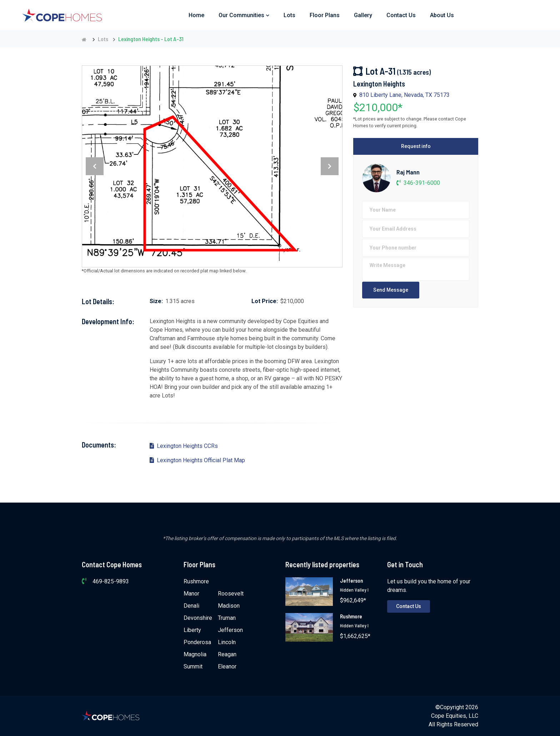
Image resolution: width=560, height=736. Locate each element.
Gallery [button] (363, 15)
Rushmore (196, 581)
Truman (227, 618)
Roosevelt (231, 594)
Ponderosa (197, 642)
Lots (103, 39)
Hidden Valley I (354, 590)
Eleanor (227, 666)
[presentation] (95, 166)
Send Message (391, 290)
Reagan (227, 654)
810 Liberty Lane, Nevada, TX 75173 (404, 95)
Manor (191, 594)
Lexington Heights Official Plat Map (197, 460)
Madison (229, 606)
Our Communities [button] (244, 15)
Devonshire (198, 618)
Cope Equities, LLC (455, 716)
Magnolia (195, 654)
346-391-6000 (418, 183)
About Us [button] (442, 15)
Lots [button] (289, 15)
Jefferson (230, 630)
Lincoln (227, 642)
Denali (191, 606)
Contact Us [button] (401, 15)
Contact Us (409, 606)
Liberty (192, 630)
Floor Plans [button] (325, 15)
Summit (193, 666)
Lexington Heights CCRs (184, 446)
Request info (416, 146)
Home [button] (196, 15)
